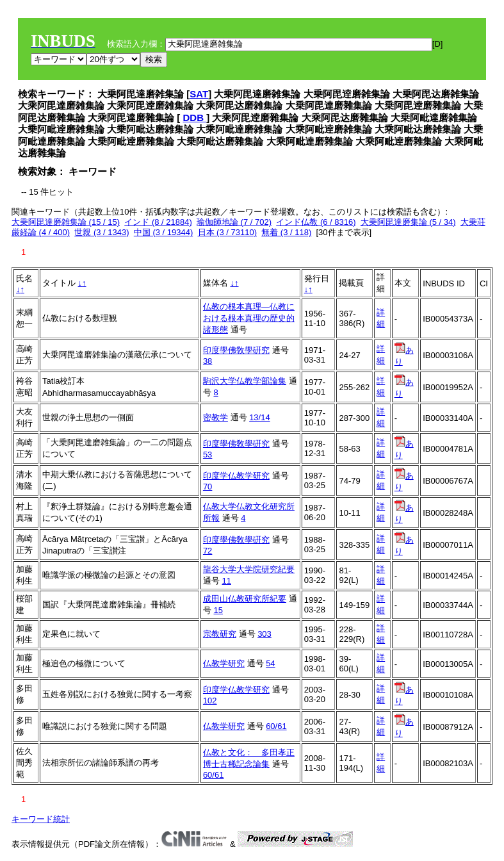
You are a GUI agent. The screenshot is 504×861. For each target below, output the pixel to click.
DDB (195, 118)
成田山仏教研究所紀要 (245, 599)
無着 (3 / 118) (286, 232)
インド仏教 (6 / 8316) (316, 222)
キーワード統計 (41, 819)
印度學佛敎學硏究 (236, 350)
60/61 (276, 726)
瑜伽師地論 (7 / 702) (234, 222)
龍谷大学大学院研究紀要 (249, 569)
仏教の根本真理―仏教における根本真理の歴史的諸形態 (249, 318)
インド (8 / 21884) (158, 222)
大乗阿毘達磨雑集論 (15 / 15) (66, 222)
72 (207, 551)
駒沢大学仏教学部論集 (245, 381)
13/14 (260, 417)
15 (218, 610)
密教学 (215, 417)
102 (210, 701)
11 (227, 581)
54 (270, 663)
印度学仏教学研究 (236, 476)
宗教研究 (220, 634)
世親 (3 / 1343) (102, 232)
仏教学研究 (224, 663)
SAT (199, 94)
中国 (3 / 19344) (164, 232)
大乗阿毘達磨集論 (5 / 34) (408, 222)
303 (264, 634)
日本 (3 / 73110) (228, 232)
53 (207, 455)
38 (207, 361)
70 (207, 487)
